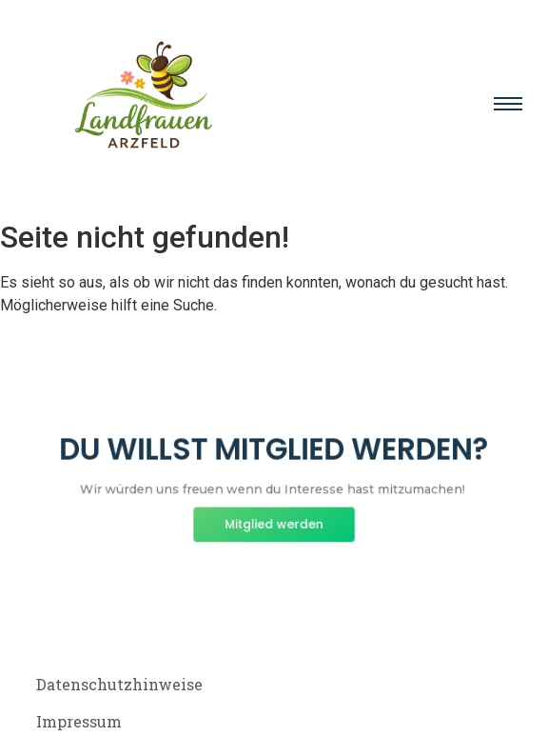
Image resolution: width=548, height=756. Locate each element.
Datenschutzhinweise (119, 684)
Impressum (79, 721)
